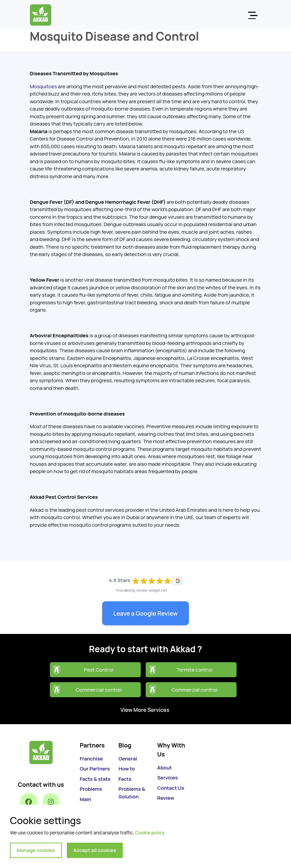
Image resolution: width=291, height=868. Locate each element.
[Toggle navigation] (252, 15)
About (165, 768)
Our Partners (95, 769)
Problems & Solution (132, 793)
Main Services (90, 803)
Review (166, 798)
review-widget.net (152, 590)
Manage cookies (36, 850)
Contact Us (171, 788)
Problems (91, 789)
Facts (125, 779)
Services (168, 778)
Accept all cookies (95, 850)
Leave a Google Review (146, 613)
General (128, 759)
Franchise (91, 759)
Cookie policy (150, 833)
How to (127, 769)
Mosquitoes (44, 86)
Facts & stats (95, 779)
